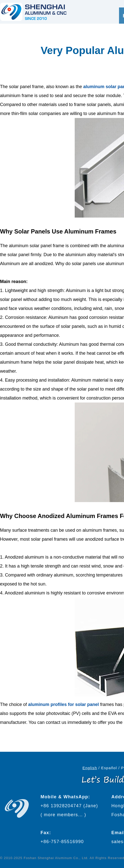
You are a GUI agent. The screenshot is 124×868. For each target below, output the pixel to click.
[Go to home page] (33, 12)
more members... (63, 815)
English (90, 768)
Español (109, 768)
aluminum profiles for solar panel (63, 704)
